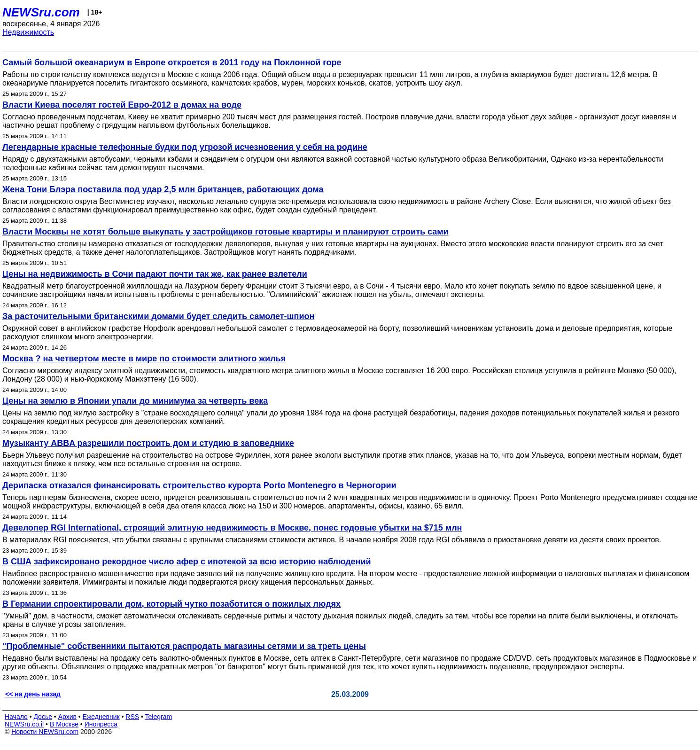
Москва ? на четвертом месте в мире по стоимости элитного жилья (144, 359)
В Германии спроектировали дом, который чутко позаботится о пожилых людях (171, 604)
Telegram (159, 717)
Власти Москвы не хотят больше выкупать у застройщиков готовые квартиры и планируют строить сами (226, 232)
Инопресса (101, 724)
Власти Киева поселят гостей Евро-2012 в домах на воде (122, 105)
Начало (16, 717)
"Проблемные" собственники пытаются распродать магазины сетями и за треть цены (184, 646)
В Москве (64, 724)
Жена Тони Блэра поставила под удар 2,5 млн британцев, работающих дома (163, 189)
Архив (67, 717)
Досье (43, 717)
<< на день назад (33, 694)
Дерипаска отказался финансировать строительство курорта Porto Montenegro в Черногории (199, 485)
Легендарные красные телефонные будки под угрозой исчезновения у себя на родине (185, 147)
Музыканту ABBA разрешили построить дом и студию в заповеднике (148, 443)
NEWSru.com (41, 12)
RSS (132, 717)
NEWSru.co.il (24, 724)
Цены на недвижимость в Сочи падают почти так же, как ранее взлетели (155, 274)
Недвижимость (28, 32)
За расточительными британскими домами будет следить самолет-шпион (158, 316)
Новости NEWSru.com (45, 732)
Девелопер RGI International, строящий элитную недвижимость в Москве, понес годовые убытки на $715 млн (232, 528)
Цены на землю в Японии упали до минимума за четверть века (135, 401)
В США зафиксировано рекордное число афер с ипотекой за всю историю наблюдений (187, 562)
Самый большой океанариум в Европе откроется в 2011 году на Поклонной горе (172, 62)
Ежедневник (101, 717)
